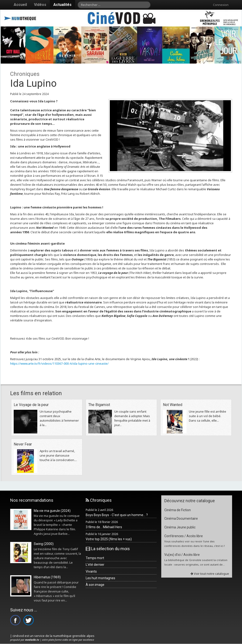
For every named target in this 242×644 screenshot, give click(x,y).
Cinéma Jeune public (180, 527)
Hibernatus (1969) (47, 577)
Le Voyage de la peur (31, 405)
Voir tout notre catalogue (210, 574)
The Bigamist (99, 405)
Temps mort (95, 558)
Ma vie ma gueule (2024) (52, 511)
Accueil (20, 5)
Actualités (62, 5)
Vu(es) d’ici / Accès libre (182, 555)
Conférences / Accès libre (184, 536)
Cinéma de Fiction (178, 510)
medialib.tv (32, 640)
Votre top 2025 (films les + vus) (109, 539)
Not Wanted (173, 405)
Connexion (221, 5)
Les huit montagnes (100, 578)
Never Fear (23, 444)
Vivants (91, 571)
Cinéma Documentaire (181, 519)
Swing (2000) (44, 544)
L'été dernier (95, 565)
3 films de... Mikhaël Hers (104, 527)
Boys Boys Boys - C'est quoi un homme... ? (117, 515)
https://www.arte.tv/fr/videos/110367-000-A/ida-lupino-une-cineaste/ (59, 363)
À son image (95, 585)
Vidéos (40, 5)
